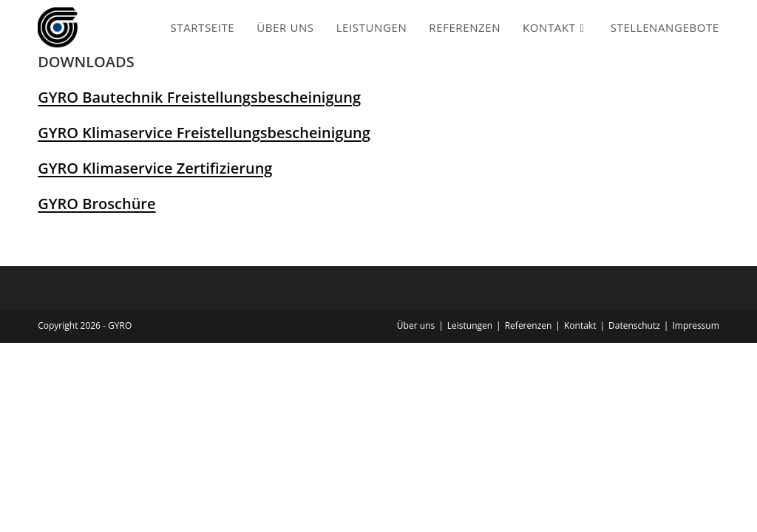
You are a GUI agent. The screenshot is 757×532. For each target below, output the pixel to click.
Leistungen (470, 325)
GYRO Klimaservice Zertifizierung (155, 168)
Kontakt (580, 325)
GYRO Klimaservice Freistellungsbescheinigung (204, 133)
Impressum (695, 325)
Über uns (416, 325)
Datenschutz (634, 325)
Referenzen (529, 325)
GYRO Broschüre (96, 204)
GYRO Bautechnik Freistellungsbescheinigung (199, 97)
